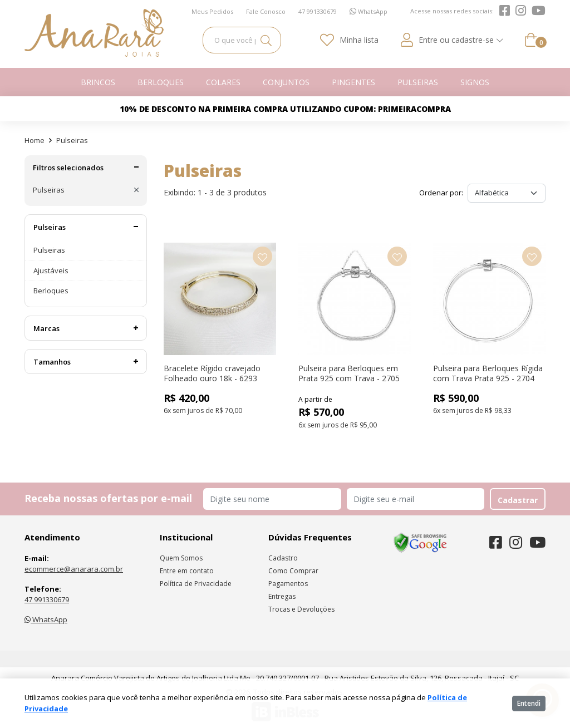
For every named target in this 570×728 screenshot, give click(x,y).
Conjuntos (286, 82)
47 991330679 (47, 599)
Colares (223, 82)
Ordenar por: (441, 193)
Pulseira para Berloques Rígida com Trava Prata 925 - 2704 (488, 373)
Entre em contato (187, 571)
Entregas (282, 596)
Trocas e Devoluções (301, 609)
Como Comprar (293, 571)
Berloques (161, 82)
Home (35, 140)
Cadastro (283, 558)
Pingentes (353, 82)
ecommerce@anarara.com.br (74, 569)
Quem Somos (181, 558)
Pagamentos (288, 584)
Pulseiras (418, 82)
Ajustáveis (51, 270)
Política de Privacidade (196, 584)
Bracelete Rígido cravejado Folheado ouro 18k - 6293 (212, 373)
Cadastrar (518, 500)
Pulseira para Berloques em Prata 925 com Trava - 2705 (349, 373)
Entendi (529, 703)
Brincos (98, 82)
